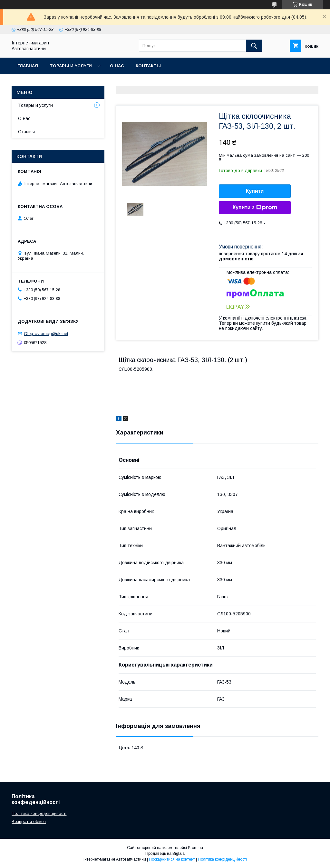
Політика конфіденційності (222, 859)
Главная (28, 66)
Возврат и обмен (29, 821)
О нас (117, 66)
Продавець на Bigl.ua (165, 854)
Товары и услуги (71, 66)
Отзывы (26, 132)
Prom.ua (195, 848)
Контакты (148, 66)
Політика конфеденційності (39, 813)
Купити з (255, 208)
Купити (255, 191)
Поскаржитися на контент (172, 859)
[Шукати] (254, 46)
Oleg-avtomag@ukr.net (46, 334)
